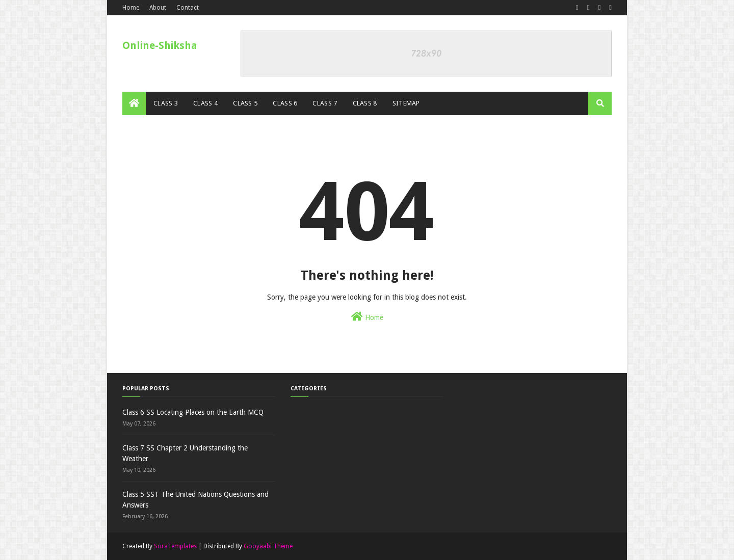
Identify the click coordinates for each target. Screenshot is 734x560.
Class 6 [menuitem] (285, 103)
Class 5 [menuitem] (245, 103)
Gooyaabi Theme (268, 546)
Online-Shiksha (160, 45)
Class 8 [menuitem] (365, 103)
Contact (188, 8)
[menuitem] (134, 103)
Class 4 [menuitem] (205, 103)
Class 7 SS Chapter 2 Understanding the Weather (185, 453)
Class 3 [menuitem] (166, 103)
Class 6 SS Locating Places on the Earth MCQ (193, 412)
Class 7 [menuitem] (325, 103)
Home (131, 8)
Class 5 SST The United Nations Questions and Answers (195, 500)
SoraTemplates (175, 546)
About (158, 8)
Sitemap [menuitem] (406, 103)
